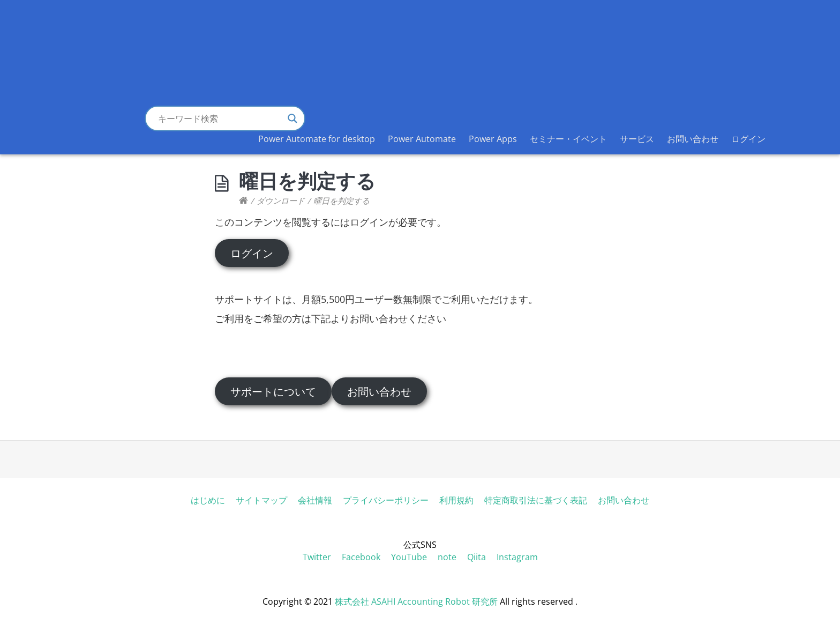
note (447, 557)
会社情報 (315, 500)
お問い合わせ (693, 139)
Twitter (317, 557)
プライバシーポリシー (386, 500)
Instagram (517, 557)
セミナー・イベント (568, 139)
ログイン (748, 139)
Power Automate (422, 139)
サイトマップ (261, 500)
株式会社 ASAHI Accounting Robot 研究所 (416, 601)
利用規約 (456, 500)
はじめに (208, 500)
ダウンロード (281, 200)
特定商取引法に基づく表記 (536, 500)
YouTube (409, 557)
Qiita (477, 557)
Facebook (361, 557)
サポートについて (273, 391)
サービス (637, 139)
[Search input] (220, 118)
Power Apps (493, 139)
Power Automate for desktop (317, 139)
